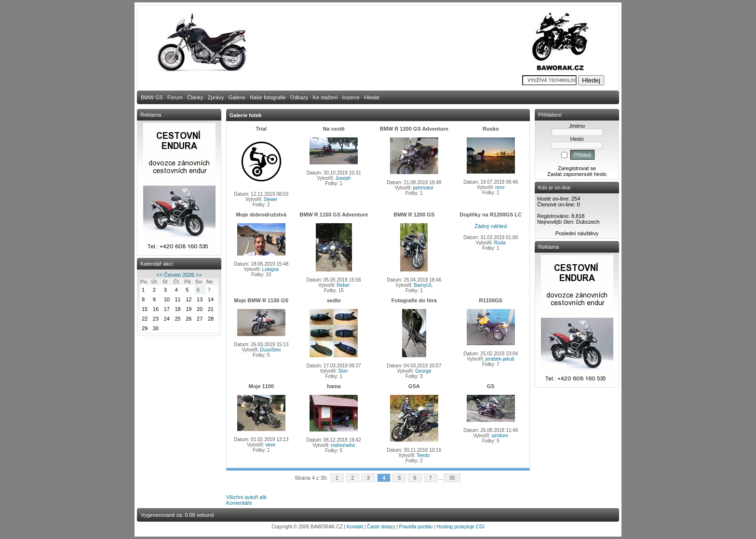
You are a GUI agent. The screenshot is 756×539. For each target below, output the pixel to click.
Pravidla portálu (416, 527)
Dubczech (588, 222)
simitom (500, 436)
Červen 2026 (179, 275)
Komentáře (239, 503)
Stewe (270, 199)
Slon (343, 371)
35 (452, 478)
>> (199, 275)
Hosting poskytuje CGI (460, 527)
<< (159, 275)
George (423, 371)
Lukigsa (270, 269)
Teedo (423, 455)
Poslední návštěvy (577, 233)
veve (270, 445)
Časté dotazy (381, 527)
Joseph (343, 178)
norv (500, 187)
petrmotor (423, 188)
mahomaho (343, 445)
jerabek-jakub (500, 359)
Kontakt (355, 527)
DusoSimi (270, 350)
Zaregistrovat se (577, 168)
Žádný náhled (491, 226)
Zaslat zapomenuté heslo (577, 174)
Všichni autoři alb (246, 497)
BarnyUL (423, 285)
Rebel (343, 285)
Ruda (500, 243)
